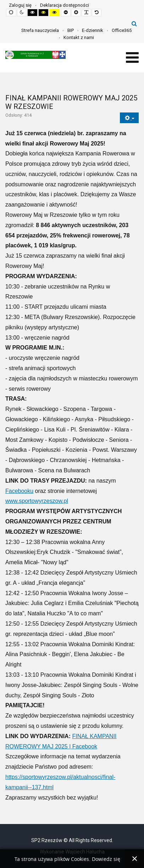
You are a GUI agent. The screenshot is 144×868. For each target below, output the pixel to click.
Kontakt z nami (79, 37)
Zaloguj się (20, 5)
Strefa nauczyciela (40, 30)
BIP (71, 30)
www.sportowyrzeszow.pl (37, 501)
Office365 (122, 30)
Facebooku (19, 491)
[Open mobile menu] (132, 58)
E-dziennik (93, 30)
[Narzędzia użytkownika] (129, 118)
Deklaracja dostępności (65, 5)
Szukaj (134, 23)
